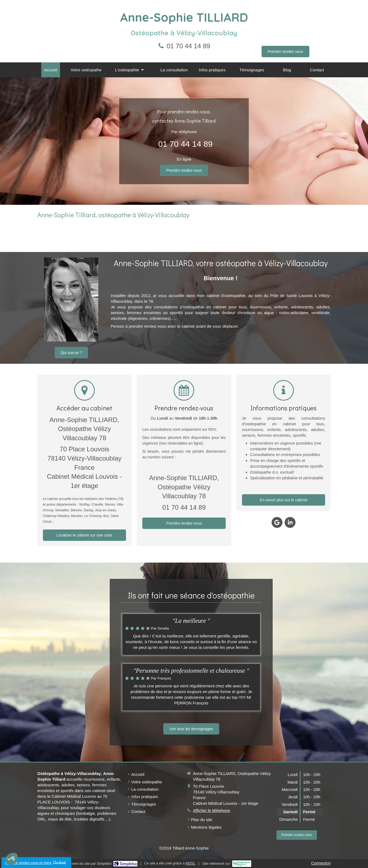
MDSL (190, 863)
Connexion (321, 863)
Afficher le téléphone (212, 810)
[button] (11, 859)
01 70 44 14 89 (188, 46)
